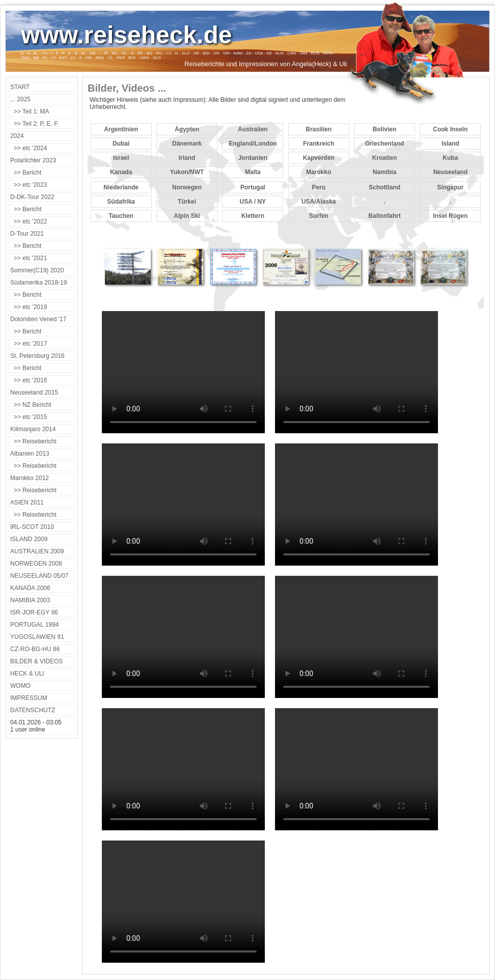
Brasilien (319, 129)
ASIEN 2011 (27, 502)
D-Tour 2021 (27, 234)
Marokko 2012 (30, 478)
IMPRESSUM (29, 698)
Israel (121, 158)
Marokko (319, 172)
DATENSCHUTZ (33, 710)
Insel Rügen (450, 216)
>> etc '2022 (29, 221)
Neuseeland (450, 172)
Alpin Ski (187, 216)
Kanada (121, 172)
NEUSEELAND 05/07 (39, 576)
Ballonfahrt (384, 216)
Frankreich (319, 144)
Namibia (385, 172)
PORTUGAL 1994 (34, 625)
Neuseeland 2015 (34, 393)
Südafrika (121, 202)
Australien (253, 129)
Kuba (450, 158)
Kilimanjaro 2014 (33, 429)
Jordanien (253, 158)
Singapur (450, 187)
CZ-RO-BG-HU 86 (35, 649)
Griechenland (385, 144)
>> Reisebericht (33, 441)
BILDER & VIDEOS (36, 661)
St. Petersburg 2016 (37, 356)
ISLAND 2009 (29, 539)
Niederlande (121, 187)
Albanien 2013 (30, 454)
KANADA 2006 (30, 588)
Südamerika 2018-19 (38, 283)
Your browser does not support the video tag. (183, 372)
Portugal (253, 187)
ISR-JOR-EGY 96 (34, 612)
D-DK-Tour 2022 (32, 197)
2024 (17, 136)
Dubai (121, 144)
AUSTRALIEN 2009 (37, 551)
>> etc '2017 (29, 344)
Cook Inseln (450, 129)
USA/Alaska (319, 202)
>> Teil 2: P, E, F (34, 124)
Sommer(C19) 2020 (37, 270)
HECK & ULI (27, 674)
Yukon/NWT (187, 172)
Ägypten (187, 129)
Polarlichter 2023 (33, 160)
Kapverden (319, 158)
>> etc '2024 (29, 148)
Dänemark (187, 144)
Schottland (384, 187)
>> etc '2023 (29, 185)
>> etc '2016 (29, 380)
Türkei (187, 202)
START (20, 87)
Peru (319, 187)
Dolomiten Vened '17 (38, 319)
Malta (253, 172)
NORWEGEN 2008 (36, 564)
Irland (187, 158)
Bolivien (385, 129)
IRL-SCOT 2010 (32, 527)
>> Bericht (26, 173)
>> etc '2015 (29, 417)
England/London (253, 144)
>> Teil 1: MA (30, 111)
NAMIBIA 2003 (30, 600)
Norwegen (187, 187)
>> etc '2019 (29, 307)
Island (450, 144)
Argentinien (121, 129)
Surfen (319, 216)
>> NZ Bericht (31, 405)
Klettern (253, 216)
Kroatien (385, 158)
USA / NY (253, 202)
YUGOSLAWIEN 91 (37, 637)
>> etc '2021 (29, 258)
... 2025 (20, 99)
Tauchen (121, 216)
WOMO (20, 686)
